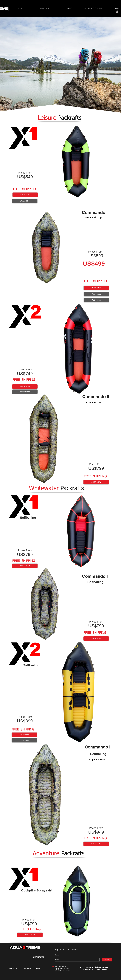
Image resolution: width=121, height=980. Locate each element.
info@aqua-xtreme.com (63, 970)
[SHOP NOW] (25, 195)
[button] (45, 8)
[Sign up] (107, 960)
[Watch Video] (25, 201)
